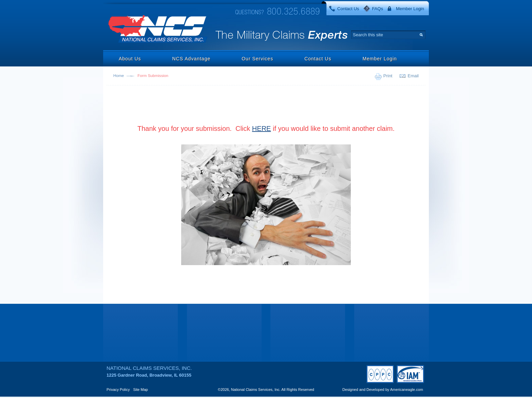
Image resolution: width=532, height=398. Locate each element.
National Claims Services (158, 30)
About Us (130, 59)
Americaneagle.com (407, 390)
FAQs (377, 9)
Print (388, 76)
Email (413, 76)
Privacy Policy (118, 390)
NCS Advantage (192, 59)
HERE (262, 128)
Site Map (141, 390)
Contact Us (348, 9)
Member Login (410, 9)
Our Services (257, 59)
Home (119, 75)
